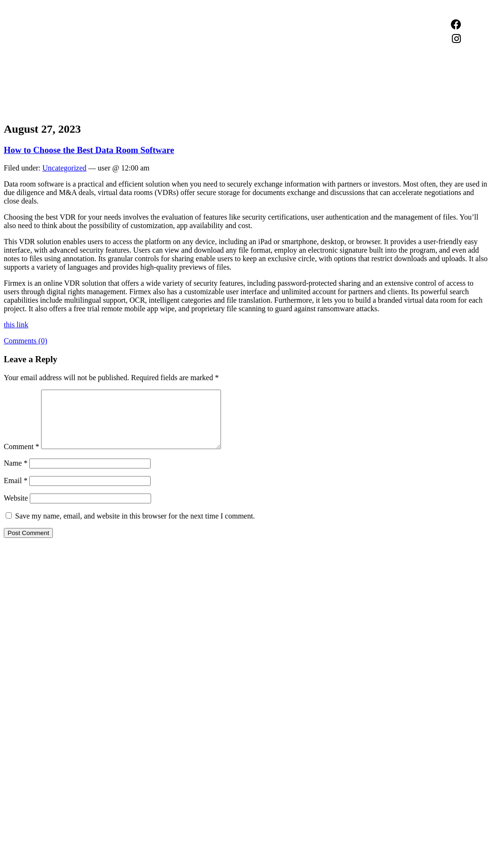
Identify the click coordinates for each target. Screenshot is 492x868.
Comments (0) (25, 341)
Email (16, 492)
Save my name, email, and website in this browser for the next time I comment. (135, 527)
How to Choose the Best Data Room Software (89, 150)
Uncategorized (64, 168)
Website (16, 509)
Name (16, 474)
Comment (21, 458)
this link (16, 325)
